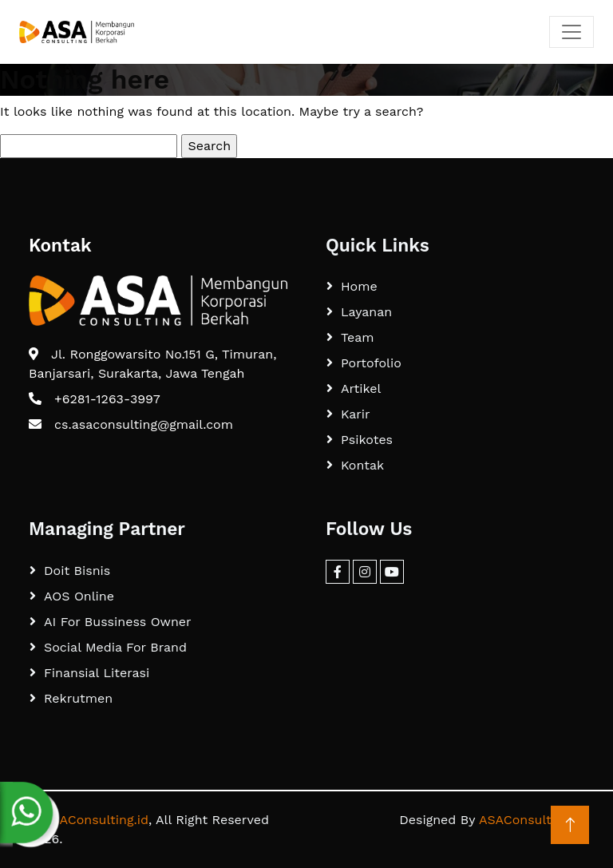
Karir (356, 414)
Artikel (361, 388)
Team (357, 337)
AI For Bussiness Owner (118, 622)
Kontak (362, 465)
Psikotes (367, 440)
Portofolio (371, 363)
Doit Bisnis (77, 571)
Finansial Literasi (97, 673)
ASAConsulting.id (96, 820)
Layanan (366, 312)
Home (359, 286)
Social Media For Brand (115, 647)
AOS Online (79, 596)
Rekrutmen (78, 698)
